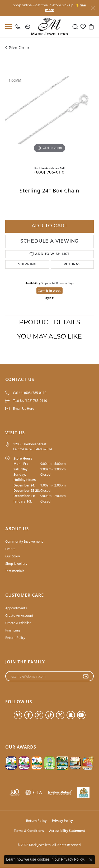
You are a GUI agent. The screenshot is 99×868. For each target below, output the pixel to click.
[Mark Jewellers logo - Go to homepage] (49, 27)
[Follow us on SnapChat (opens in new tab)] (71, 715)
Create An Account (19, 616)
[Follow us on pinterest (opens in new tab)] (18, 715)
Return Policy (15, 638)
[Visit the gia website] (34, 793)
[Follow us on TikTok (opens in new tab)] (50, 715)
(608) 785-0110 (49, 173)
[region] (49, 110)
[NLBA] (83, 793)
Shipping (27, 264)
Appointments (16, 608)
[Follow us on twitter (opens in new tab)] (60, 715)
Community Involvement (24, 541)
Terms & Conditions (29, 831)
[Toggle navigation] (8, 26)
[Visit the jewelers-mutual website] (60, 793)
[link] (19, 27)
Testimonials (15, 571)
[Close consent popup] (91, 860)
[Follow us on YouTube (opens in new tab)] (81, 715)
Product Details (50, 323)
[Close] (93, 8)
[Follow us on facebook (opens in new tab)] (29, 715)
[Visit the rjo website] (15, 793)
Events (10, 549)
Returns (72, 264)
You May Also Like (49, 337)
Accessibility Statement (67, 831)
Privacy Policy (62, 821)
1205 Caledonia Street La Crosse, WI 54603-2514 (33, 447)
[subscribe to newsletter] (86, 676)
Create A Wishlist (18, 623)
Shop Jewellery (16, 564)
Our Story (13, 556)
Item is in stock (50, 290)
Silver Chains (19, 47)
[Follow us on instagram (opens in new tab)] (39, 715)
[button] (75, 27)
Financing (13, 630)
